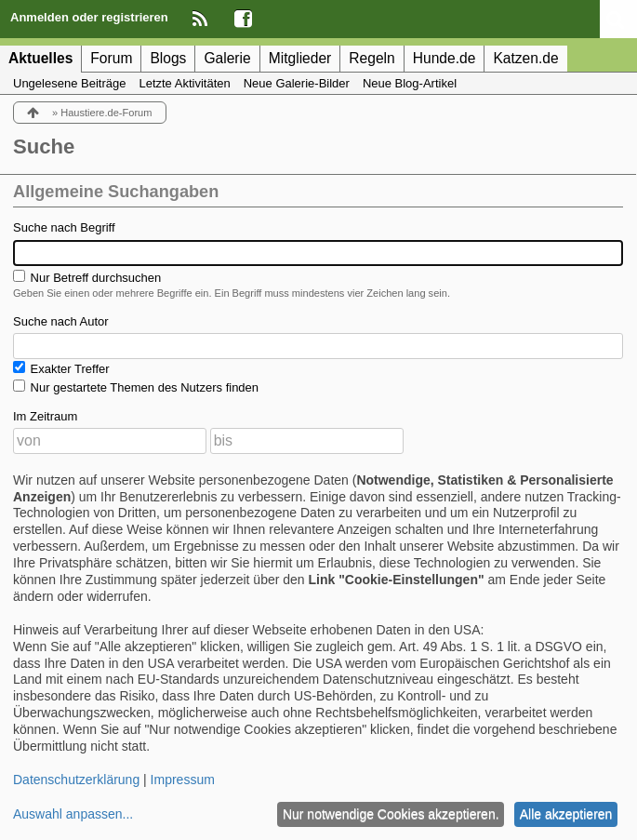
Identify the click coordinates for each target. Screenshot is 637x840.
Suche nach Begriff (64, 227)
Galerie (227, 58)
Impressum (183, 780)
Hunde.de (445, 58)
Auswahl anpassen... (73, 814)
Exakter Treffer (61, 368)
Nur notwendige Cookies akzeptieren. (391, 814)
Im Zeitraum (45, 416)
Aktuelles (40, 58)
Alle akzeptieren (566, 814)
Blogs (168, 58)
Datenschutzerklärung (76, 780)
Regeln (372, 58)
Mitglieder (300, 58)
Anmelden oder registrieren (89, 17)
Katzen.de (525, 58)
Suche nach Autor (61, 321)
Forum (111, 58)
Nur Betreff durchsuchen (87, 277)
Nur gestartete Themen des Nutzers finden (136, 387)
